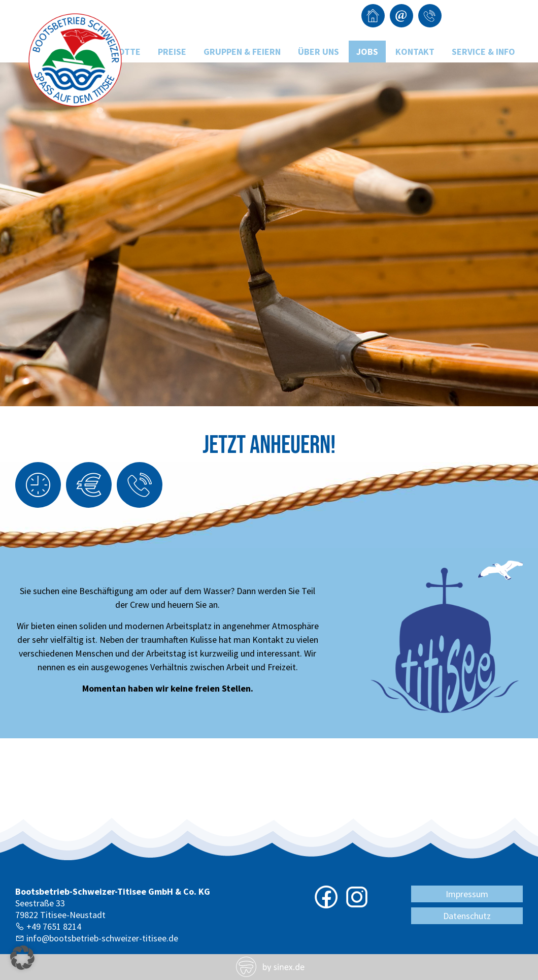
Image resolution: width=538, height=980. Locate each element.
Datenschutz (467, 916)
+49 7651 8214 (54, 926)
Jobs (367, 52)
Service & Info (483, 52)
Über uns (318, 52)
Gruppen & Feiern (242, 52)
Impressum (467, 894)
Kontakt (415, 52)
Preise (172, 52)
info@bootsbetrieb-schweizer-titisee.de (102, 938)
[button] (22, 958)
